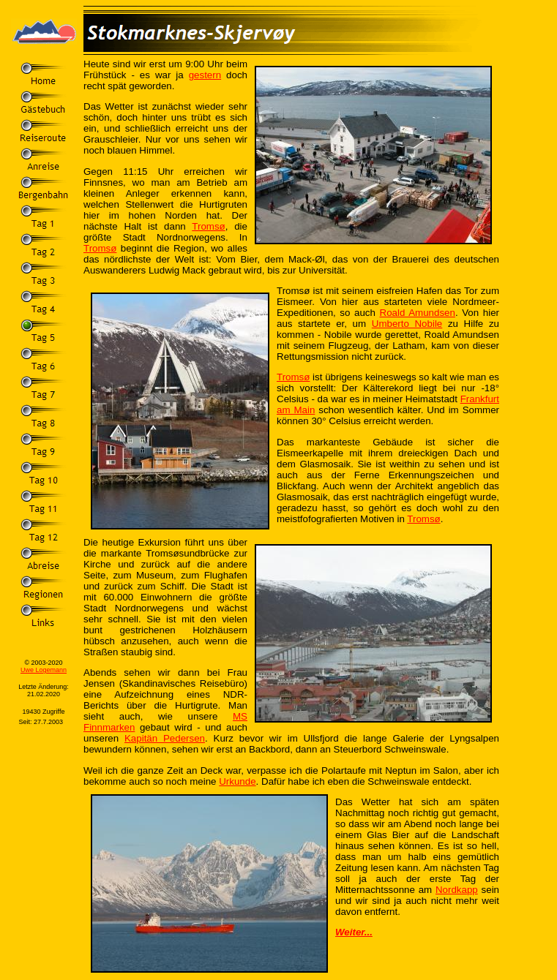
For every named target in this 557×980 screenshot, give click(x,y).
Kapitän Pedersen (165, 738)
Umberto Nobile (407, 324)
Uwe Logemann (44, 670)
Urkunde (237, 781)
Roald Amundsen (418, 313)
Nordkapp (457, 890)
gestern (205, 75)
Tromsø (208, 226)
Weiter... (354, 932)
